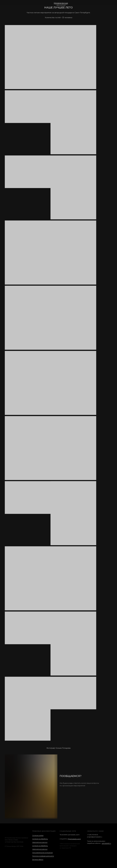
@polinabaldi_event (74, 839)
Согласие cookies (38, 835)
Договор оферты (38, 859)
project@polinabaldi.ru (95, 837)
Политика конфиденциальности (43, 856)
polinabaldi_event (74, 835)
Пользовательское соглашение (42, 853)
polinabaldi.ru (106, 843)
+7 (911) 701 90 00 (92, 835)
